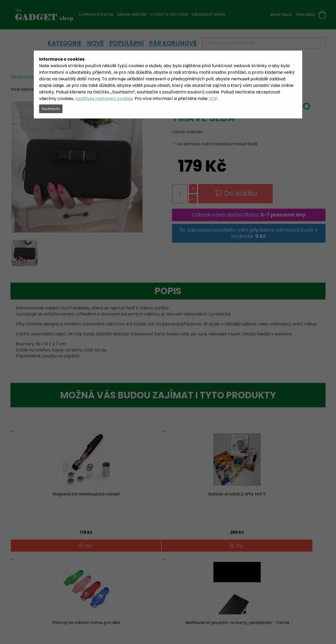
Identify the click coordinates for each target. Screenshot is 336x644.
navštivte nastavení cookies (104, 99)
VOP (213, 99)
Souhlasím (51, 109)
